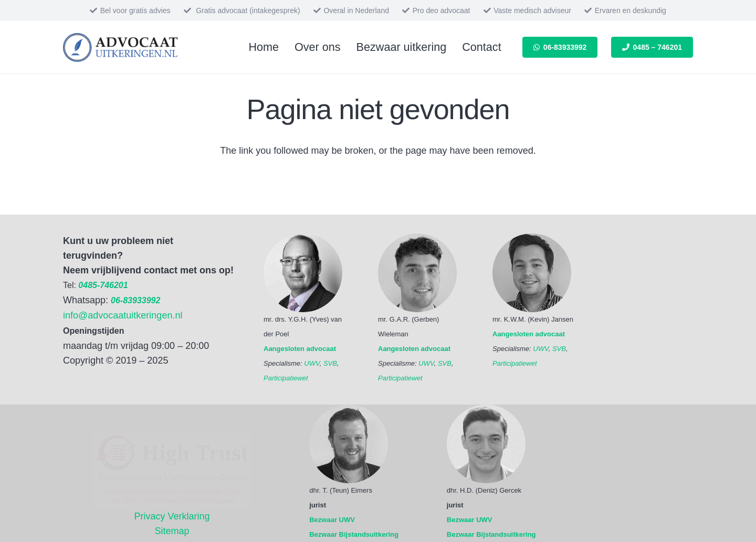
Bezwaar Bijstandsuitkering (354, 534)
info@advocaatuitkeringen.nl (123, 315)
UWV (312, 363)
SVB (330, 363)
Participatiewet (286, 378)
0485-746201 (103, 285)
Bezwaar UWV (332, 520)
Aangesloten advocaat (300, 349)
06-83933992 (135, 300)
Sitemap (172, 531)
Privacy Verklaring (172, 516)
